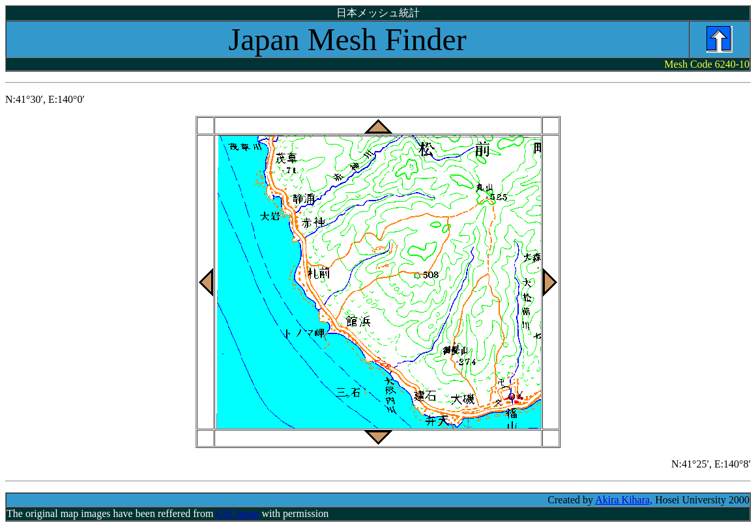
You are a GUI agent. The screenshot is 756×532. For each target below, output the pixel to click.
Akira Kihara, (624, 500)
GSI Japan (239, 513)
